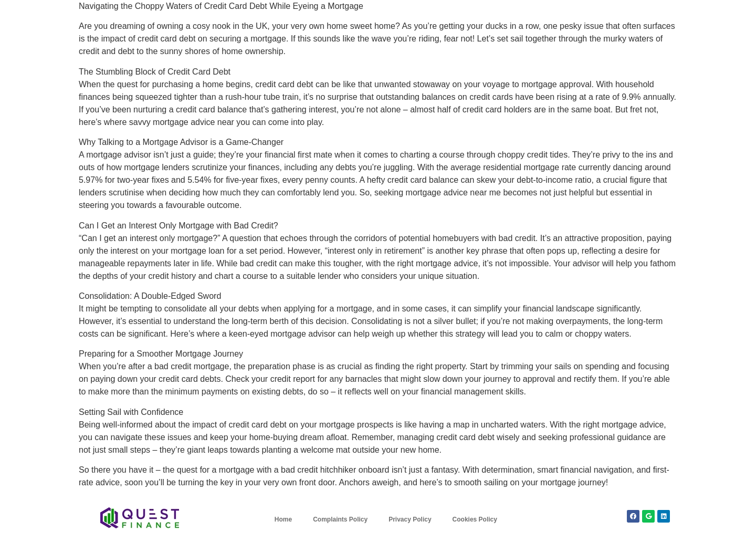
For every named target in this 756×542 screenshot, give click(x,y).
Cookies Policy (475, 519)
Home (283, 519)
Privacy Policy (410, 519)
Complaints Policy (340, 519)
